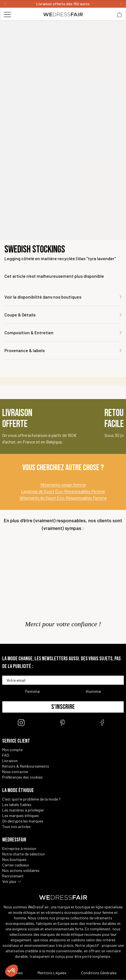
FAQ (6, 755)
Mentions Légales (52, 973)
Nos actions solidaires (21, 870)
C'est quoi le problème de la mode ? (31, 799)
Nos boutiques (14, 859)
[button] (12, 971)
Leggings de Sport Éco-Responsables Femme (63, 491)
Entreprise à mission (19, 848)
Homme (93, 691)
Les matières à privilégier (23, 810)
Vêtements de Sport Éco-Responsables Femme (63, 498)
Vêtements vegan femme (63, 485)
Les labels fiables (17, 805)
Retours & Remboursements (26, 766)
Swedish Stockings (35, 250)
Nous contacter (15, 772)
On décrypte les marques (23, 821)
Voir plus (9, 881)
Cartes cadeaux (16, 865)
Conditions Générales (99, 973)
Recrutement (13, 876)
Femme (33, 691)
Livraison (10, 761)
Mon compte (12, 750)
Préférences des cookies (22, 777)
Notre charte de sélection (23, 854)
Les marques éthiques (21, 815)
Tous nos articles (16, 826)
